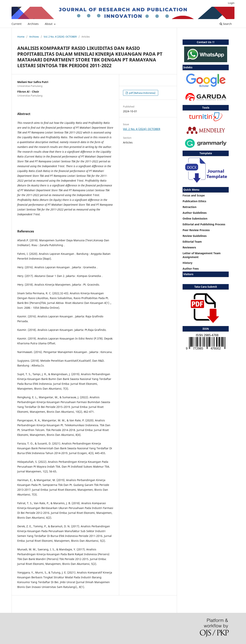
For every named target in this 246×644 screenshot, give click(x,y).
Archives (33, 24)
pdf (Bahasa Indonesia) (142, 93)
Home (21, 37)
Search (226, 24)
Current (17, 24)
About (49, 24)
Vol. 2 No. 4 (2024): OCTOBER (60, 37)
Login (231, 3)
